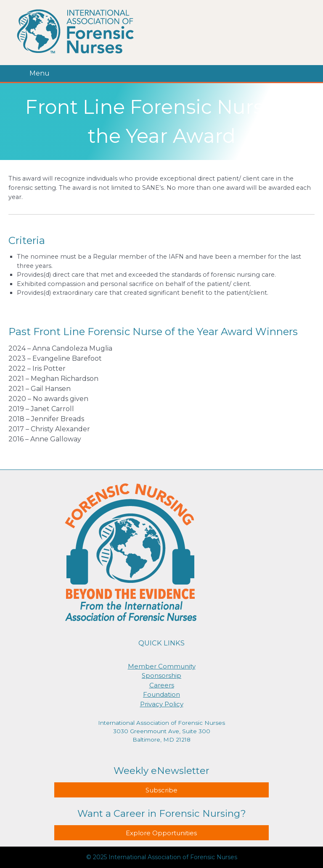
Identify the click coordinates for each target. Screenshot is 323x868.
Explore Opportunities (161, 833)
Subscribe (161, 790)
